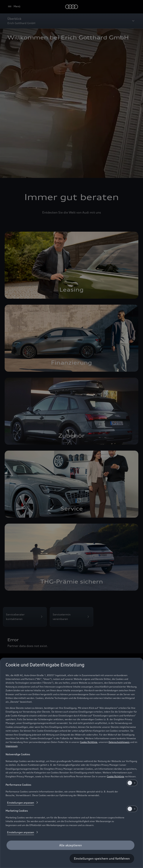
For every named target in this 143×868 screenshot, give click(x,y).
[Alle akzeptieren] (70, 845)
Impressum (12, 746)
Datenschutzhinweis (119, 742)
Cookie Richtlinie (89, 742)
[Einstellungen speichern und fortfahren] (102, 858)
